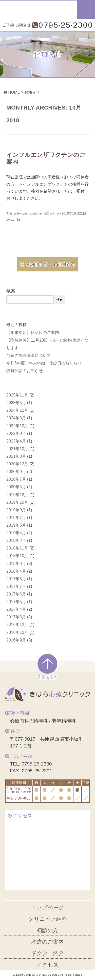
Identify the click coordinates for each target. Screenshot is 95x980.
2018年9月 (16, 563)
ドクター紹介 (48, 953)
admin (15, 219)
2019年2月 (16, 540)
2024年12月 (17, 410)
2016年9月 (16, 640)
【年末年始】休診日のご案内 (33, 332)
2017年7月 (16, 586)
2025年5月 (16, 403)
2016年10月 (17, 632)
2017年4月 (16, 609)
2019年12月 (17, 495)
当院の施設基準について (29, 355)
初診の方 (48, 930)
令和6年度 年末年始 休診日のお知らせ (44, 363)
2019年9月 (16, 510)
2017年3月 (16, 617)
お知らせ (49, 213)
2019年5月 (16, 525)
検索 (11, 291)
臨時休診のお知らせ (25, 371)
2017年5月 (16, 602)
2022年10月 (17, 426)
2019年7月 (16, 517)
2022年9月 (16, 433)
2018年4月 (16, 571)
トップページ (48, 907)
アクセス (48, 965)
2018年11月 (17, 548)
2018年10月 (17, 556)
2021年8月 (16, 456)
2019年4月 (16, 533)
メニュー (86, 10)
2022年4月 (16, 441)
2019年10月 (17, 502)
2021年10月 (17, 449)
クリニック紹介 (48, 919)
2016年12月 (17, 624)
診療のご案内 (48, 942)
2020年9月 (16, 471)
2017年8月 (16, 579)
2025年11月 (17, 395)
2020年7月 (16, 479)
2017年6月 (16, 594)
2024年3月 (16, 418)
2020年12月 (17, 464)
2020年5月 (16, 487)
